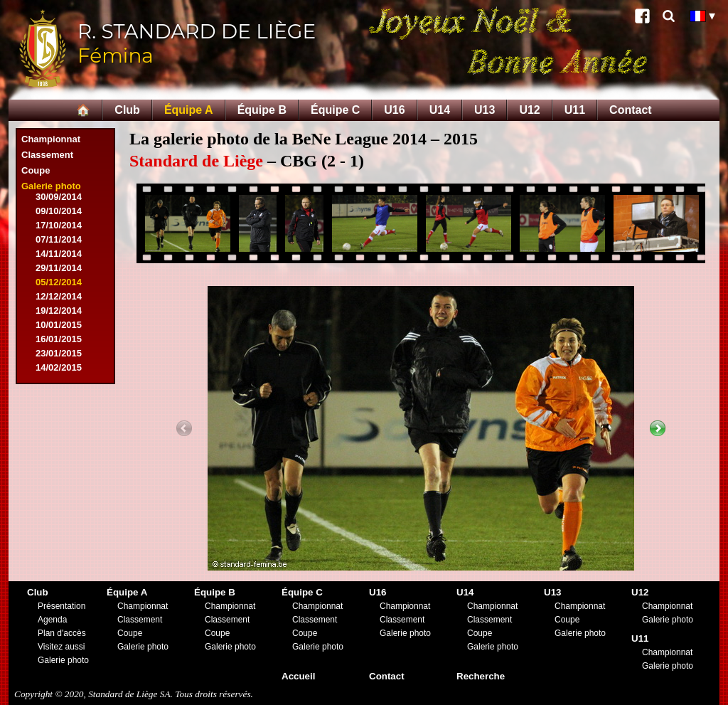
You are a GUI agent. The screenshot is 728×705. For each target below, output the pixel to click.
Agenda (52, 620)
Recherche (481, 676)
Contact (631, 110)
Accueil (298, 676)
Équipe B (262, 110)
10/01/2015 (59, 325)
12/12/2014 (59, 296)
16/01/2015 (59, 339)
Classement (47, 155)
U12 (529, 110)
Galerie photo (51, 186)
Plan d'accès (62, 633)
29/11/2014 (59, 268)
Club (127, 110)
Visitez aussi (61, 647)
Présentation (61, 606)
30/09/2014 (59, 197)
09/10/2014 (59, 211)
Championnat (51, 139)
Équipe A (189, 110)
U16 (394, 110)
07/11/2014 (59, 239)
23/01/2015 (59, 353)
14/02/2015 (59, 367)
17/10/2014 (59, 225)
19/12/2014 (59, 311)
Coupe (36, 170)
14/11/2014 (59, 254)
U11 (575, 110)
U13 (485, 110)
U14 (440, 110)
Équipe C (335, 110)
